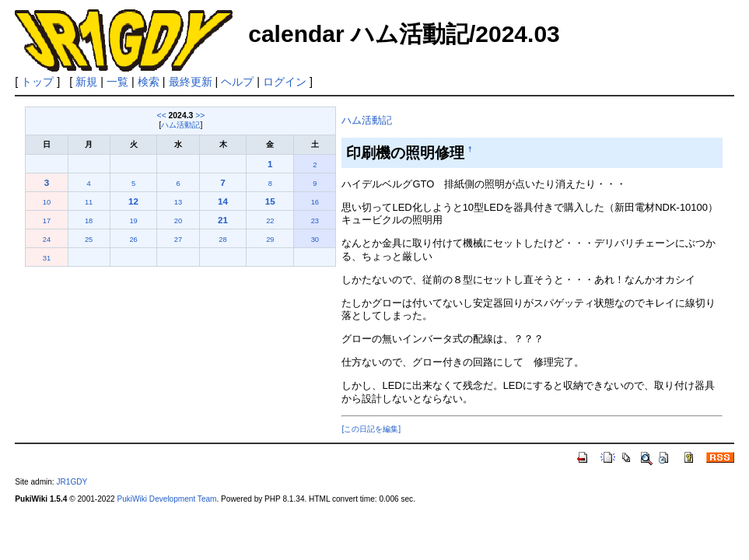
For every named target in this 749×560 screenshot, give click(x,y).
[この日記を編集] (371, 429)
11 (89, 202)
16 (315, 202)
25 (89, 240)
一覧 (117, 82)
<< (162, 115)
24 (47, 240)
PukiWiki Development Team (166, 499)
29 (270, 240)
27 (178, 240)
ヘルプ (237, 82)
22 (270, 221)
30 (315, 240)
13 (178, 202)
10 (47, 202)
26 (133, 240)
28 (222, 240)
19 (133, 221)
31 (47, 258)
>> (200, 115)
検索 (149, 82)
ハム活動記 (180, 125)
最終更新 (191, 82)
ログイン (285, 82)
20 (178, 221)
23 (315, 221)
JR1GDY (72, 482)
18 (89, 221)
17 (47, 221)
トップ (37, 82)
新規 (86, 82)
